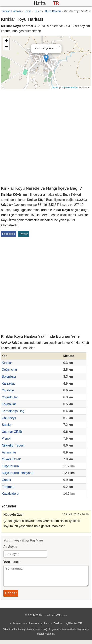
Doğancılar (9, 370)
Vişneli (6, 438)
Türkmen (8, 487)
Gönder (11, 597)
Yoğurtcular (10, 397)
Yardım (57, 627)
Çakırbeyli (9, 418)
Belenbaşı (9, 377)
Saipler (7, 425)
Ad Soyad (10, 547)
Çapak (6, 480)
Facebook (9, 234)
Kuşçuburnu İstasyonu (18, 473)
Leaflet (55, 88)
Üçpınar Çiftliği (12, 432)
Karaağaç (9, 384)
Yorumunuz (11, 562)
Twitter (24, 234)
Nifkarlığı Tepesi (13, 445)
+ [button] (6, 41)
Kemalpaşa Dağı (14, 411)
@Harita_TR (74, 627)
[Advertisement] (46, 137)
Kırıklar (7, 363)
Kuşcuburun (10, 466)
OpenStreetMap (70, 88)
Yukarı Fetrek (11, 459)
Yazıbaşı (8, 390)
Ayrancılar (9, 452)
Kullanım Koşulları (37, 627)
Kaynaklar (9, 404)
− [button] (6, 47)
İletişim (17, 627)
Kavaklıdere (10, 494)
